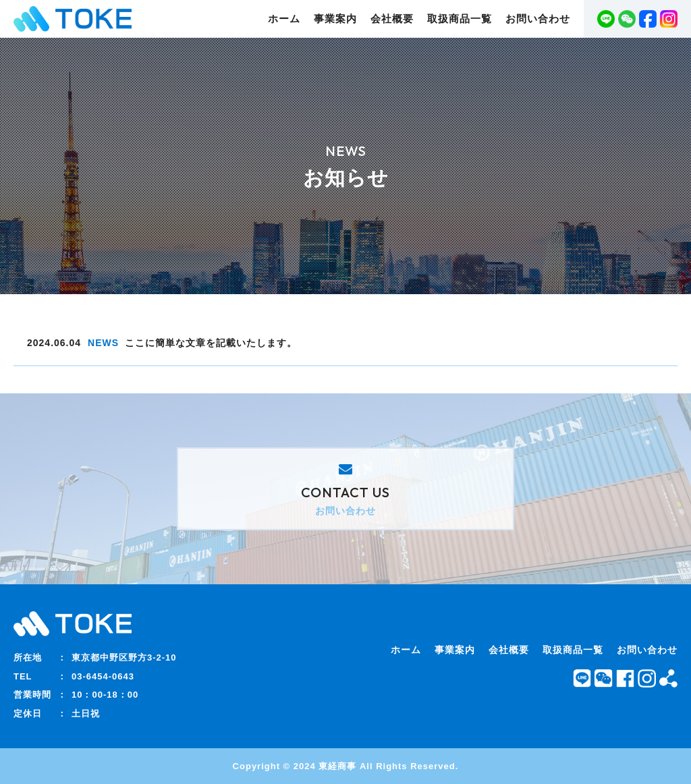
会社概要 (392, 19)
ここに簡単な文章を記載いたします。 (211, 343)
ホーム (284, 19)
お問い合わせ (538, 19)
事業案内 (335, 19)
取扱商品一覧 (460, 19)
